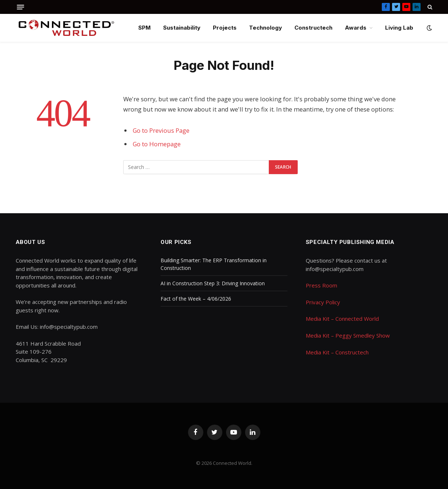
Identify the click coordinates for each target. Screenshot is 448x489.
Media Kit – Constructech (337, 352)
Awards (356, 28)
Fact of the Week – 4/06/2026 (197, 299)
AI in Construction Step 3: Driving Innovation (213, 283)
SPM (144, 28)
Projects (225, 28)
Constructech (313, 28)
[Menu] (20, 7)
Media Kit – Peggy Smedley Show (348, 335)
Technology (266, 28)
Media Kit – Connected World (342, 319)
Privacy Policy (323, 302)
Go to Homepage (157, 144)
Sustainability (182, 28)
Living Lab (399, 28)
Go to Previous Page (161, 130)
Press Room (321, 285)
